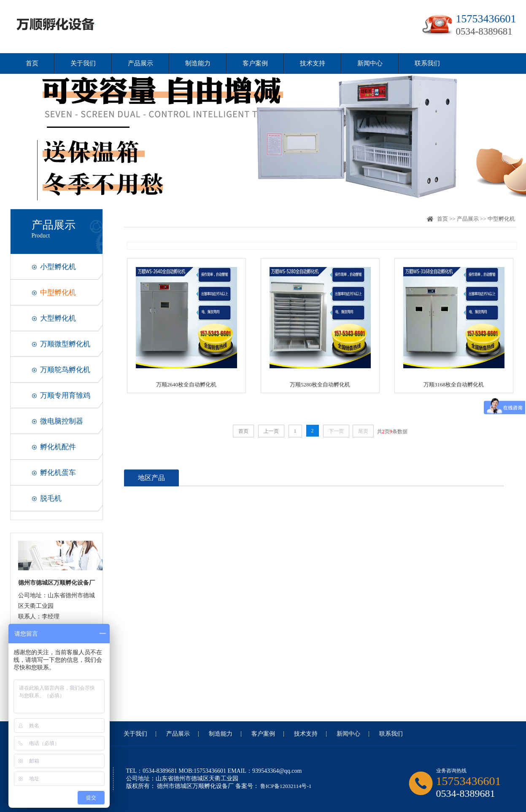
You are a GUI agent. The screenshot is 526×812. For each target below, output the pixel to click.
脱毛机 (51, 498)
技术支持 (313, 63)
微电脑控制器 (62, 421)
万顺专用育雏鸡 (65, 395)
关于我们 (83, 63)
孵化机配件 (58, 447)
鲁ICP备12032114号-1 (285, 786)
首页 (32, 63)
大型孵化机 (58, 318)
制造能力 (198, 63)
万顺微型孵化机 (65, 344)
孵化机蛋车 (58, 473)
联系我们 (427, 63)
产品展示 (140, 63)
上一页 (271, 431)
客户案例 (255, 63)
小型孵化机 (58, 267)
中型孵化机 (58, 293)
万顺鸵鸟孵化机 (65, 370)
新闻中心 (370, 63)
